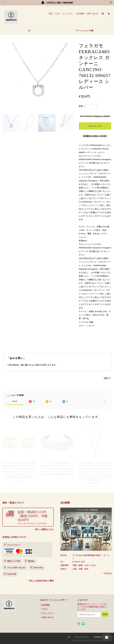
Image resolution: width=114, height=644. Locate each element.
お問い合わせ (92, 14)
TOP (69, 637)
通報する (107, 378)
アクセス (108, 573)
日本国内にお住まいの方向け (95, 136)
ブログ (57, 14)
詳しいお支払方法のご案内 (42, 581)
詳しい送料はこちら (45, 529)
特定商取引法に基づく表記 (103, 637)
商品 (51, 14)
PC (30, 31)
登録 (105, 614)
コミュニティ (68, 14)
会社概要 (80, 14)
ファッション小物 (84, 31)
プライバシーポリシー (82, 637)
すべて (15, 401)
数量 (81, 106)
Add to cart (95, 126)
